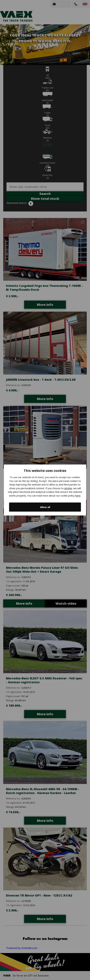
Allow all (45, 507)
